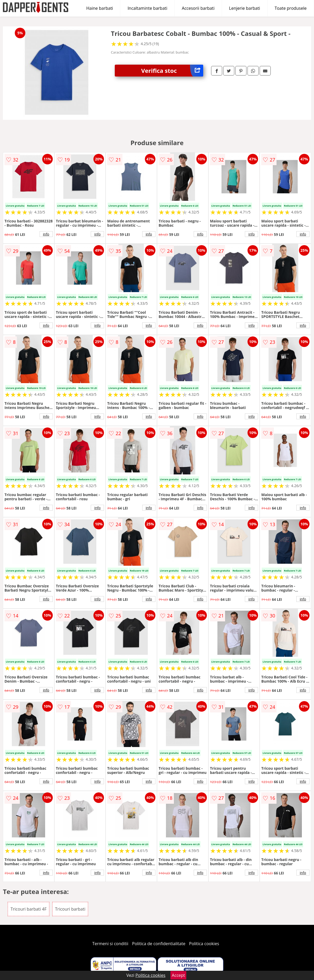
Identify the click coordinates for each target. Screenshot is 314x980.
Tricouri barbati (70, 909)
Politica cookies (204, 944)
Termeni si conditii (110, 944)
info (46, 234)
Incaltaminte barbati (147, 8)
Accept (178, 975)
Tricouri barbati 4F (28, 909)
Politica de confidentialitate (159, 944)
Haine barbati (100, 8)
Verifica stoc (172, 71)
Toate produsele (291, 8)
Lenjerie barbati (245, 8)
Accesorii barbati (198, 8)
